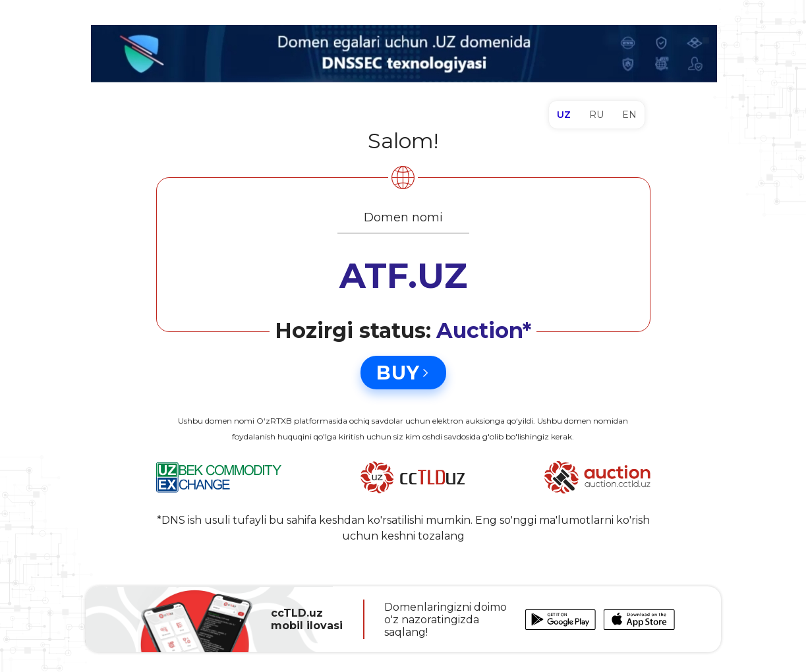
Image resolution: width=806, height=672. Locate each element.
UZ (564, 115)
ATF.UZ (403, 276)
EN (629, 115)
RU (596, 115)
